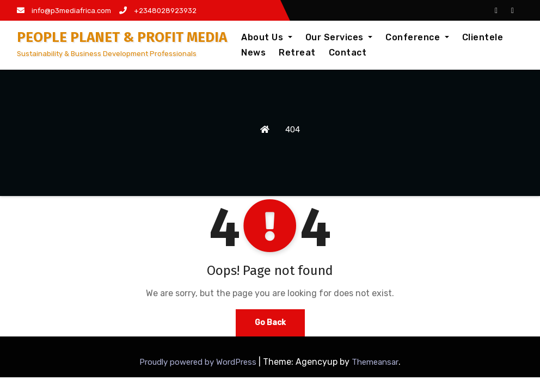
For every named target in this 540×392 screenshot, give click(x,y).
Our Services (339, 37)
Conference (417, 37)
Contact (348, 53)
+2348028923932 (158, 11)
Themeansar (375, 362)
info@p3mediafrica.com (64, 11)
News (253, 53)
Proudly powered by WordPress (199, 362)
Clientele (483, 37)
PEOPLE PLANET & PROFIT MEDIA (122, 37)
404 (293, 130)
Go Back (270, 323)
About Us (267, 37)
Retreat (297, 53)
